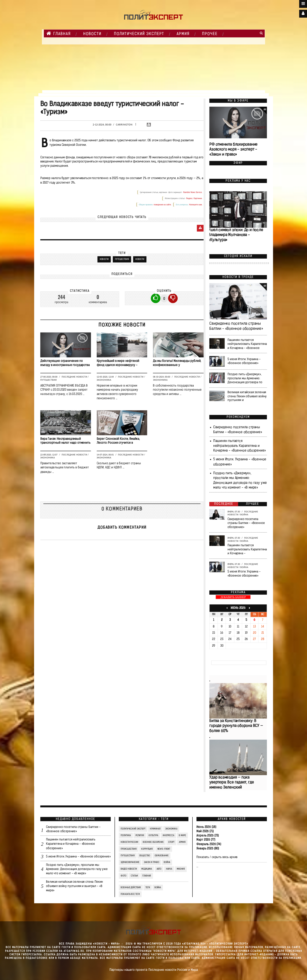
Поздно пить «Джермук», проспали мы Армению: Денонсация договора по (245, 379)
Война (244, 515)
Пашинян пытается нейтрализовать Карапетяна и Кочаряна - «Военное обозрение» (239, 446)
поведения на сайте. (162, 205)
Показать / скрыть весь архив (217, 857)
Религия (140, 836)
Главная (59, 33)
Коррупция (147, 849)
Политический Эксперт (139, 34)
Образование (161, 856)
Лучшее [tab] (252, 504)
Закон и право (151, 863)
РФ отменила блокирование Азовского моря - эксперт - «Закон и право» (233, 150)
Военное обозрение (153, 842)
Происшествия (129, 849)
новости (104, 259)
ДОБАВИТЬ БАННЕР (233, 597)
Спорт (171, 842)
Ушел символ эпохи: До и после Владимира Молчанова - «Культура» (236, 235)
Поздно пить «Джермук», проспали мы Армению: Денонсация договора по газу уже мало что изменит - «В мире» (77, 869)
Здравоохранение (130, 863)
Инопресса (168, 836)
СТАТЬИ (134, 876)
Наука (169, 869)
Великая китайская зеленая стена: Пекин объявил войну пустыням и (247, 396)
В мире (182, 836)
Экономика (104, 380)
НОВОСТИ (92, 34)
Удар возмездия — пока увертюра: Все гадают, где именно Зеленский (232, 783)
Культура (153, 836)
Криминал (155, 829)
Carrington (124, 125)
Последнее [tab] (224, 504)
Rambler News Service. (193, 192)
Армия (183, 34)
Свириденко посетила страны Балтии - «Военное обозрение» (246, 523)
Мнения (181, 869)
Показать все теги (130, 894)
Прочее (210, 34)
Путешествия (122, 259)
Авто (159, 869)
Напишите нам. (196, 205)
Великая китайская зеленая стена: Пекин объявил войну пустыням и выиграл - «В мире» (74, 886)
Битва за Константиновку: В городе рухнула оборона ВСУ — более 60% (236, 726)
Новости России (129, 842)
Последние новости (74, 377)
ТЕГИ (148, 888)
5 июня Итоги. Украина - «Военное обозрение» (244, 361)
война (158, 888)
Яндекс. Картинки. (194, 198)
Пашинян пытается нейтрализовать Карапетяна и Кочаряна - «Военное (247, 344)
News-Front (164, 849)
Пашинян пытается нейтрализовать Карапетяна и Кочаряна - (247, 550)
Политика (126, 836)
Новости (140, 259)
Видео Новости (129, 869)
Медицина (147, 869)
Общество (145, 856)
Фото (123, 876)
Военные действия (131, 888)
